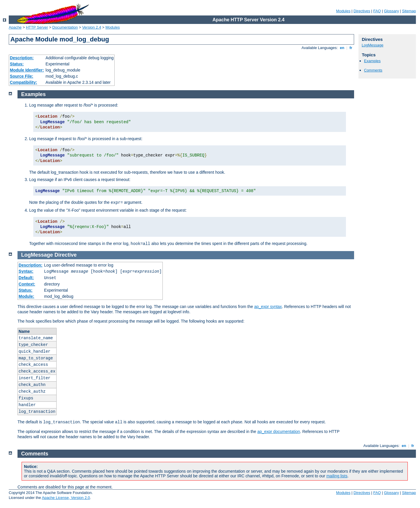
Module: (27, 296)
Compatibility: (23, 82)
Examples (372, 61)
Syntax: (26, 271)
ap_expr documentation (279, 432)
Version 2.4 (92, 27)
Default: (26, 278)
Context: (27, 284)
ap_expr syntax (268, 307)
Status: (17, 64)
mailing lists (337, 476)
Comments (373, 70)
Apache (15, 27)
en (342, 48)
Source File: (22, 76)
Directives (362, 11)
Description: (22, 58)
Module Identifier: (27, 70)
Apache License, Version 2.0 (66, 498)
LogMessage (372, 45)
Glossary (391, 11)
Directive (66, 255)
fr (351, 48)
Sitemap (409, 11)
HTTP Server (37, 27)
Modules (343, 11)
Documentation (65, 27)
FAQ (377, 11)
